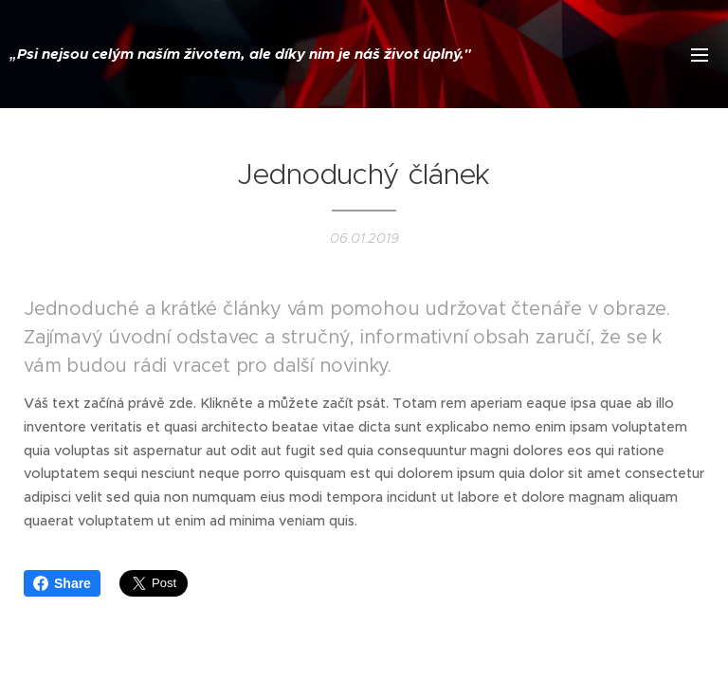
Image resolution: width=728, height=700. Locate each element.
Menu (700, 55)
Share (62, 583)
